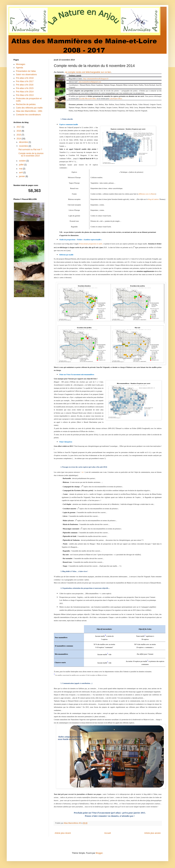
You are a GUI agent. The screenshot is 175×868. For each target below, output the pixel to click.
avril (21, 173)
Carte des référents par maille (29, 108)
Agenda (19, 68)
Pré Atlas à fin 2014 (25, 92)
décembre (24, 142)
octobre (23, 161)
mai (21, 169)
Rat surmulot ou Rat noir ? (30, 150)
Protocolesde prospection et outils (91, 244)
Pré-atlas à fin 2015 (25, 88)
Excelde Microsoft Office (88, 99)
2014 (19, 139)
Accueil (108, 833)
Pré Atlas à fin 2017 (25, 81)
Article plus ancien (153, 833)
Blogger (99, 853)
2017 (19, 127)
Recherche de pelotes (26, 104)
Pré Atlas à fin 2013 (25, 95)
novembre (24, 146)
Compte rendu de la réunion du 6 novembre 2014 (31, 155)
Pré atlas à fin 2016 (25, 85)
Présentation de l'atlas (26, 71)
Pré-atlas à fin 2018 (25, 78)
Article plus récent (63, 833)
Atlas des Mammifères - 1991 (29, 111)
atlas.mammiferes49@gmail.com (90, 82)
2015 (19, 135)
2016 (19, 131)
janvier (22, 176)
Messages (21, 64)
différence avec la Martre (147, 194)
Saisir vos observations (26, 75)
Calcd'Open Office (116, 99)
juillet (22, 165)
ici (83, 472)
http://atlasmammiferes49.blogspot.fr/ (96, 79)
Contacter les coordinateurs (28, 115)
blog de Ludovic (153, 199)
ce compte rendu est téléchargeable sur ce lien (88, 72)
